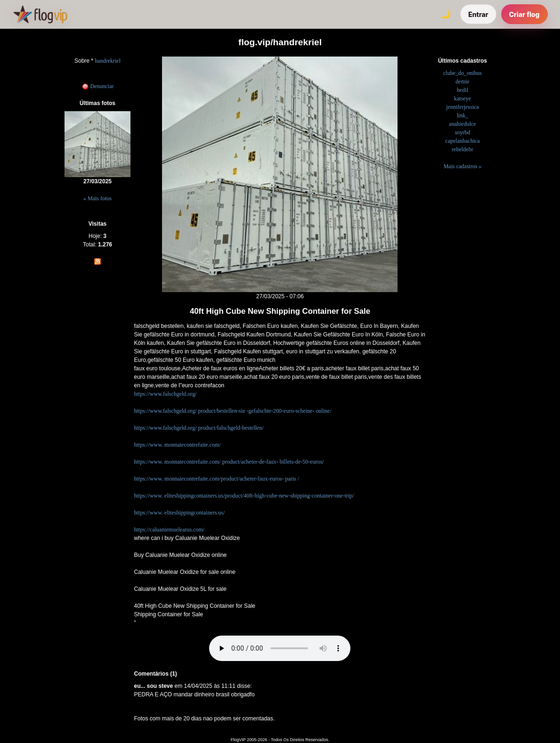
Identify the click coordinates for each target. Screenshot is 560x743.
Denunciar (98, 86)
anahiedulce (462, 124)
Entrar (478, 14)
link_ (463, 115)
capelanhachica (462, 141)
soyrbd (463, 132)
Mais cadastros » (463, 166)
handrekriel (108, 61)
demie (462, 82)
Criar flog (524, 14)
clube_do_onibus (463, 73)
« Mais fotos (97, 198)
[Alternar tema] (446, 14)
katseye (463, 98)
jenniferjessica (462, 107)
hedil (463, 90)
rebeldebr (462, 149)
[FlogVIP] (40, 14)
